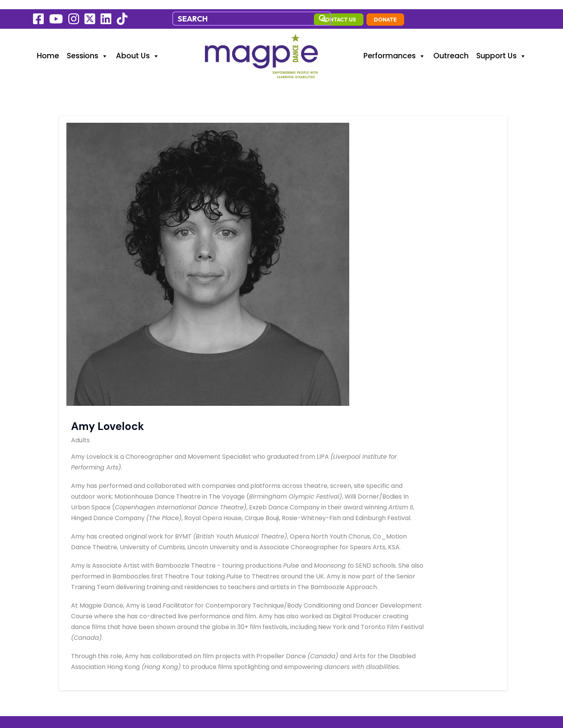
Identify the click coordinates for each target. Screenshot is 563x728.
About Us (138, 46)
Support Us (501, 46)
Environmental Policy (68, 622)
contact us (465, 10)
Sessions (88, 46)
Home (48, 46)
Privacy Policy (56, 609)
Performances (395, 46)
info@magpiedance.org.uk (201, 544)
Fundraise (49, 583)
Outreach (451, 46)
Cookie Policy (55, 596)
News (42, 570)
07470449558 (182, 530)
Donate (512, 10)
